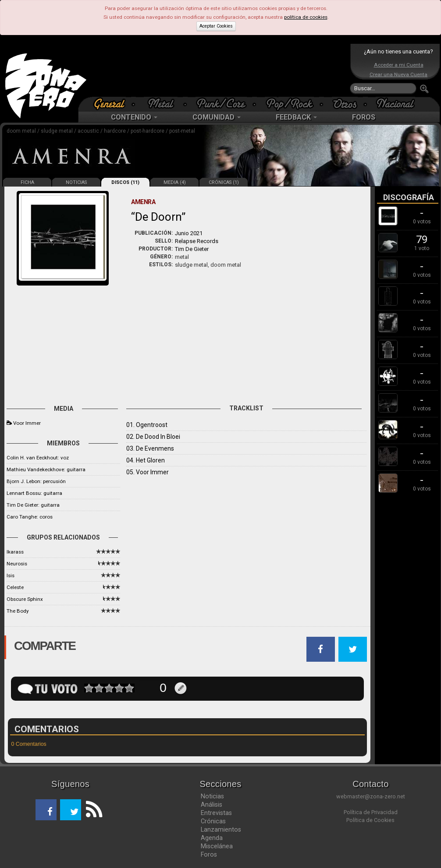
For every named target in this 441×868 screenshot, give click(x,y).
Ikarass (15, 552)
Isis (11, 575)
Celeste (15, 587)
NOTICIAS (76, 182)
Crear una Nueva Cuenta (398, 74)
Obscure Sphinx (25, 599)
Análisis (212, 804)
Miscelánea (217, 846)
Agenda (212, 838)
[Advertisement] (218, 70)
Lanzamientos (221, 829)
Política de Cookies (370, 820)
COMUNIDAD (217, 117)
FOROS (364, 117)
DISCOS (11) (125, 182)
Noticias (212, 796)
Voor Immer (27, 423)
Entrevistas (216, 813)
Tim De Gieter (192, 249)
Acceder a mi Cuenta (399, 65)
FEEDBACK (296, 117)
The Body (18, 611)
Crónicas (213, 821)
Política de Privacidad (371, 812)
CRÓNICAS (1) (224, 182)
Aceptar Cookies (216, 26)
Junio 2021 (189, 233)
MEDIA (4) (175, 182)
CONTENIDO (134, 117)
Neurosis (17, 564)
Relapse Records (197, 241)
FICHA (27, 182)
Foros (209, 854)
